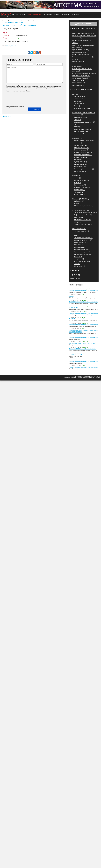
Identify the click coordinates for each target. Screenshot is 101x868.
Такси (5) (77, 264)
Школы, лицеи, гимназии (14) (84, 206)
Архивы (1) (78, 120)
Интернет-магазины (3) (82, 148)
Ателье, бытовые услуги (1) (83, 240)
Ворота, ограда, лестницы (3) (82, 40)
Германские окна (74, 308)
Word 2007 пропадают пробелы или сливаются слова (84, 290)
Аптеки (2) (78, 178)
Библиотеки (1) (79, 201)
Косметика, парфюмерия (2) (83, 155)
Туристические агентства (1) (83, 224)
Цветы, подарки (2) (80, 171)
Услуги (30, 21)
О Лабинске (65, 15)
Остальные (24, 21)
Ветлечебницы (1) (80, 185)
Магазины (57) (77, 138)
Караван (71, 296)
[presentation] (14, 99)
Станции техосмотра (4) (82, 108)
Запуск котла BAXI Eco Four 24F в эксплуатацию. (82, 343)
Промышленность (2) (79, 229)
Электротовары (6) (78, 85)
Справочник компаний (34, 15)
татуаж (8, 46)
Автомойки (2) (79, 99)
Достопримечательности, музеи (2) (86, 213)
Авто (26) (75, 94)
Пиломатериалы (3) (79, 62)
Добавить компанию (84, 24)
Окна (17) (75, 59)
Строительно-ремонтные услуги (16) (84, 73)
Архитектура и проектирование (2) (83, 33)
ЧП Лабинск (75, 15)
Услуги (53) (76, 235)
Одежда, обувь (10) (81, 162)
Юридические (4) (80, 266)
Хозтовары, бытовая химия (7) (84, 169)
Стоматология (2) (80, 194)
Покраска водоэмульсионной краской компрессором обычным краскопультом (83, 331)
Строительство (20, 15)
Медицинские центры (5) (82, 187)
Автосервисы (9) (80, 101)
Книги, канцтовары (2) (81, 150)
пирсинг (14, 46)
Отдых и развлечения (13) (81, 210)
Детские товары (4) (80, 145)
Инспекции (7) (79, 127)
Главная (5, 21)
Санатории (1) (79, 192)
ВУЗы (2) (77, 203)
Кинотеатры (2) (79, 217)
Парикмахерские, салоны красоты (42, 21)
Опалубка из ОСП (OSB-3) (76, 355)
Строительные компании (13, 23)
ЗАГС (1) (77, 124)
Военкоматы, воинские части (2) (85, 122)
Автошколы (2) (79, 104)
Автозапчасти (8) (80, 96)
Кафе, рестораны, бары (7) (83, 215)
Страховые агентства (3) (82, 261)
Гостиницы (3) (79, 245)
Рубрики (57, 15)
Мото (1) (77, 106)
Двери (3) (75, 43)
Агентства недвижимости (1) (83, 238)
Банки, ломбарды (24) (81, 242)
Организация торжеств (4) (83, 252)
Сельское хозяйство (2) (82, 231)
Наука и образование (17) (81, 199)
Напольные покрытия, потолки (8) (83, 57)
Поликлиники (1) (80, 190)
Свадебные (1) (79, 259)
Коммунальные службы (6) (83, 129)
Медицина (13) (77, 176)
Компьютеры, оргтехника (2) (83, 152)
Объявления (47, 15)
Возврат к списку (8, 116)
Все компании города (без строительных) (19, 25)
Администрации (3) (80, 117)
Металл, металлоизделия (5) (82, 54)
